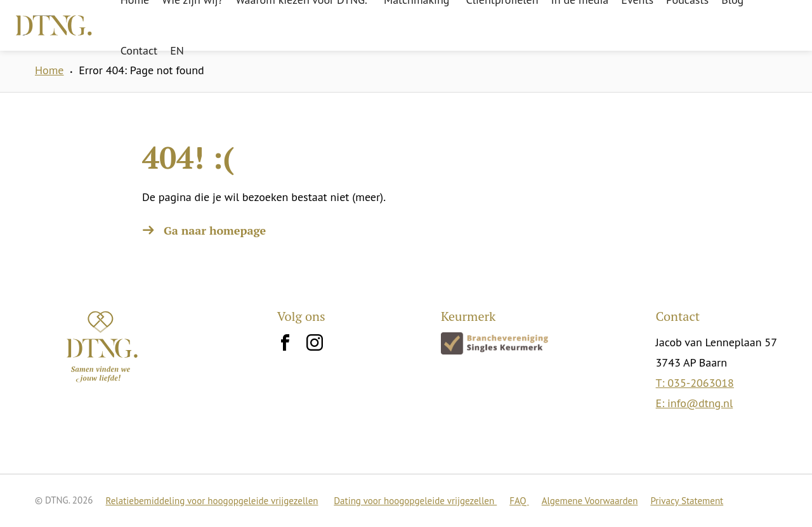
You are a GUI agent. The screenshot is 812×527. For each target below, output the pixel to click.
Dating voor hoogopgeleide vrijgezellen (415, 501)
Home (49, 70)
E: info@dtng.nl (695, 403)
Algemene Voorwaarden (590, 501)
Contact (139, 50)
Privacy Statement (687, 501)
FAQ (519, 501)
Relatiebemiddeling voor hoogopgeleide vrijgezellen (212, 501)
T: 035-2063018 (695, 383)
